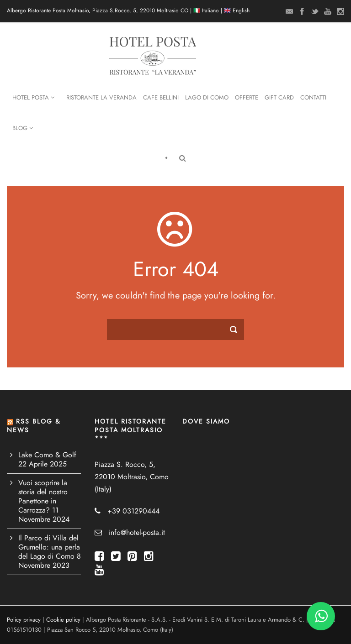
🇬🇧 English (237, 10)
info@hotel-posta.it (137, 533)
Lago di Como (207, 98)
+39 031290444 (133, 511)
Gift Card (279, 98)
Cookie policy (63, 620)
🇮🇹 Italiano (206, 10)
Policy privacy (24, 620)
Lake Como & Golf (47, 455)
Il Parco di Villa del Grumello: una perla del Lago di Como (49, 547)
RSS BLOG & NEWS (34, 426)
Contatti (313, 98)
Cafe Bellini (161, 98)
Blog (23, 128)
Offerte (247, 98)
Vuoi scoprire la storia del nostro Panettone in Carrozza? (43, 497)
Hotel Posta (33, 98)
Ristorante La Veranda (101, 98)
